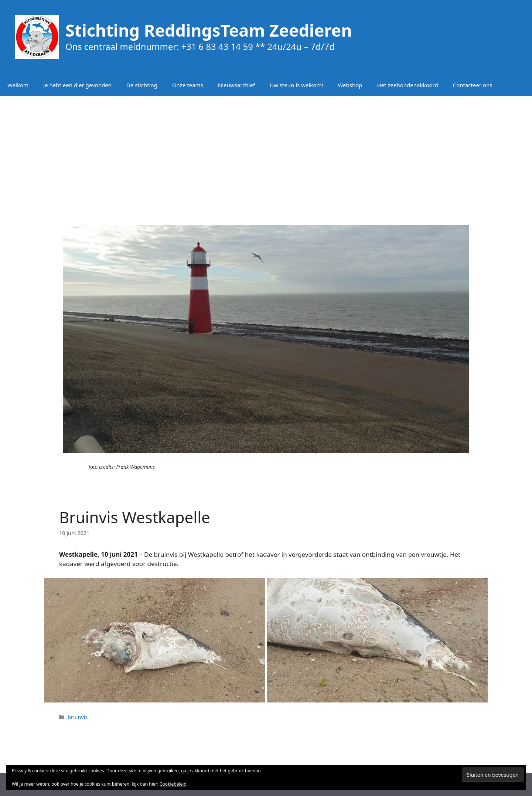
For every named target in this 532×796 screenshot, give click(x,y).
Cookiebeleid (173, 784)
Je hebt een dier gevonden (77, 85)
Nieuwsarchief (236, 85)
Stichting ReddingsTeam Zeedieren (209, 30)
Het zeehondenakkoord (408, 85)
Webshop (350, 85)
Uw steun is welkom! (296, 85)
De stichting (142, 85)
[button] (155, 640)
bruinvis (78, 717)
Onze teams (188, 85)
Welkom (18, 85)
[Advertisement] (266, 155)
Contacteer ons (473, 85)
